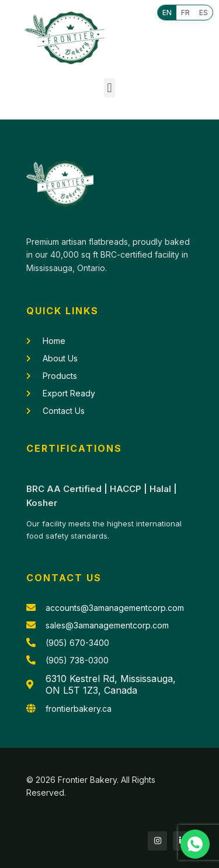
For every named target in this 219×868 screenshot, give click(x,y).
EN (167, 13)
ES (204, 13)
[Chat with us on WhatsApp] (195, 844)
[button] (109, 88)
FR (185, 13)
